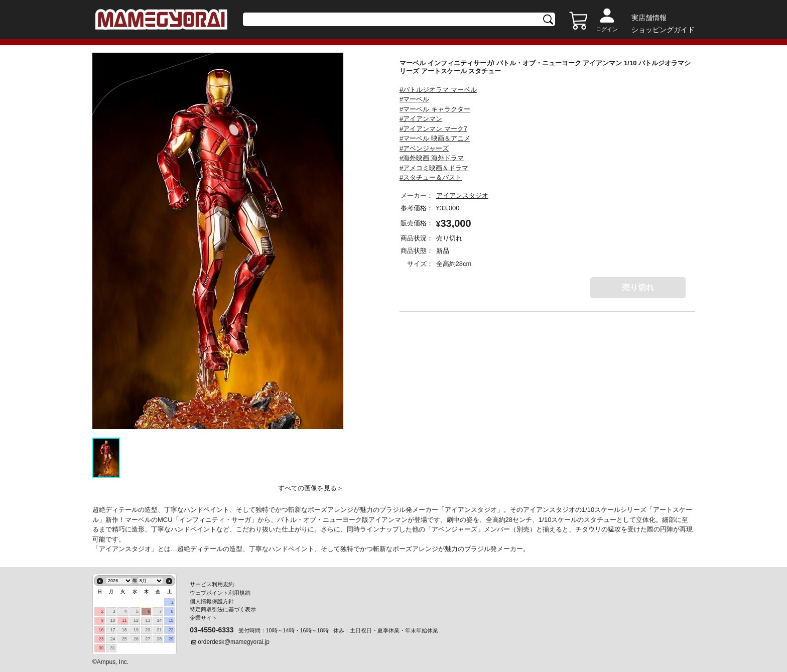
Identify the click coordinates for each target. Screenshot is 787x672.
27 (148, 639)
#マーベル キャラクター (435, 109)
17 (113, 630)
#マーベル (414, 99)
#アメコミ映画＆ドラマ (434, 168)
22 (171, 630)
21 (159, 630)
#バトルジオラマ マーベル (438, 90)
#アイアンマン (421, 119)
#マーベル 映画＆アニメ (435, 138)
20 (148, 630)
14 (159, 620)
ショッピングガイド (663, 30)
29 (171, 639)
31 (113, 648)
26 (136, 639)
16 (101, 630)
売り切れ (638, 287)
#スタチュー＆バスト (431, 177)
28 (159, 639)
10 (113, 620)
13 (148, 620)
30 (101, 648)
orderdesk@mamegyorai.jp (234, 642)
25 (124, 639)
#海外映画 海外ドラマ (432, 158)
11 (124, 620)
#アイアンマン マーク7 (433, 129)
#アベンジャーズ (424, 148)
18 (124, 630)
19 (136, 630)
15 (171, 620)
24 (113, 639)
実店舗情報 (649, 18)
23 (101, 639)
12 (136, 620)
